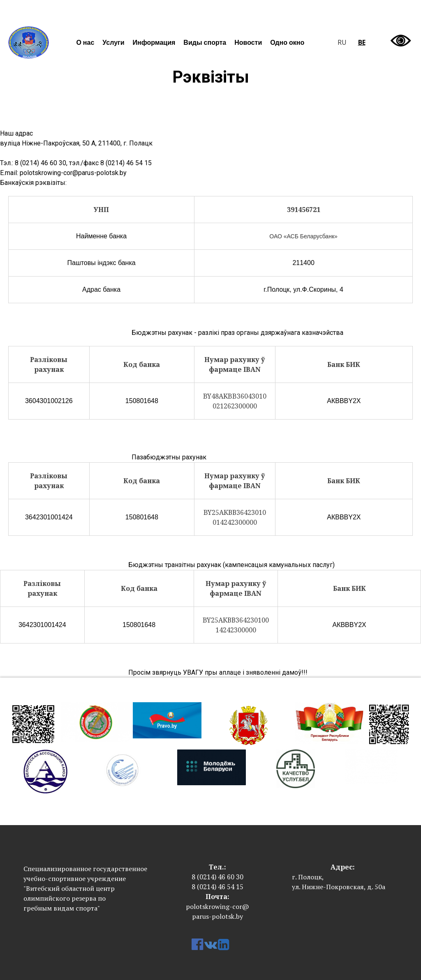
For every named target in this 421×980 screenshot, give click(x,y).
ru (342, 42)
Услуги (113, 42)
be (362, 42)
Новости (248, 42)
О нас (85, 42)
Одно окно (287, 42)
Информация (154, 42)
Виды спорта (205, 42)
